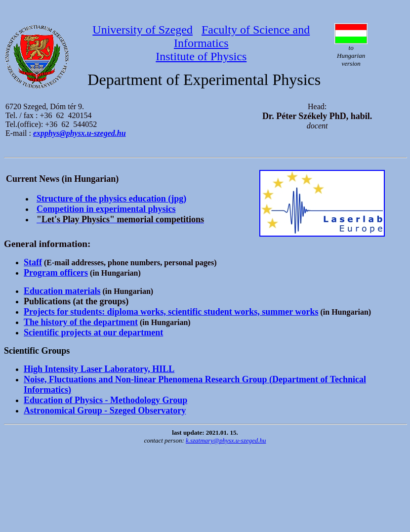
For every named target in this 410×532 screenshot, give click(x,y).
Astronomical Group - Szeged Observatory (105, 410)
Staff (33, 262)
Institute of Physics (201, 56)
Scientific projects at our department (93, 332)
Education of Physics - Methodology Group (105, 400)
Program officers (56, 273)
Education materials (62, 291)
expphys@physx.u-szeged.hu (80, 133)
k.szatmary (226, 440)
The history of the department (81, 322)
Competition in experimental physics (106, 209)
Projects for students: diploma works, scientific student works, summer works (171, 312)
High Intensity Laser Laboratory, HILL (99, 369)
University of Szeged (143, 30)
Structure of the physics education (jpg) (111, 199)
